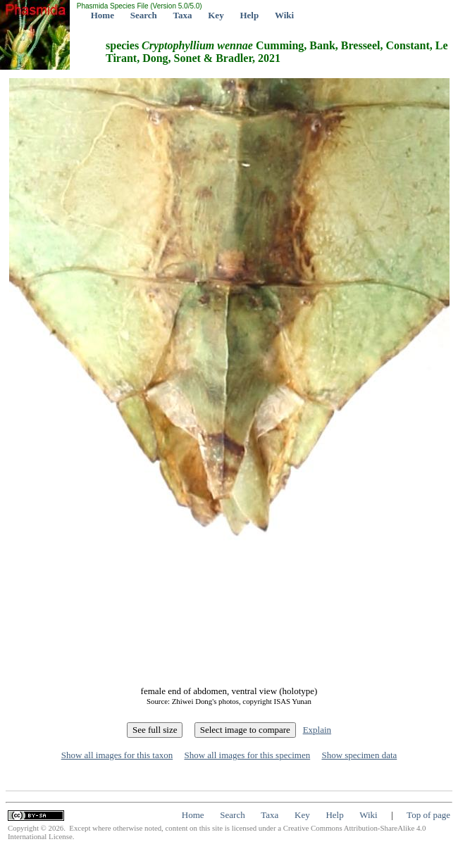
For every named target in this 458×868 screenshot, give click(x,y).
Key (216, 15)
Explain (317, 730)
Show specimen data (359, 755)
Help (249, 15)
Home (103, 15)
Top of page (428, 815)
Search (144, 15)
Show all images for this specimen (247, 755)
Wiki (284, 15)
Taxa (183, 15)
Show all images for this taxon (117, 755)
